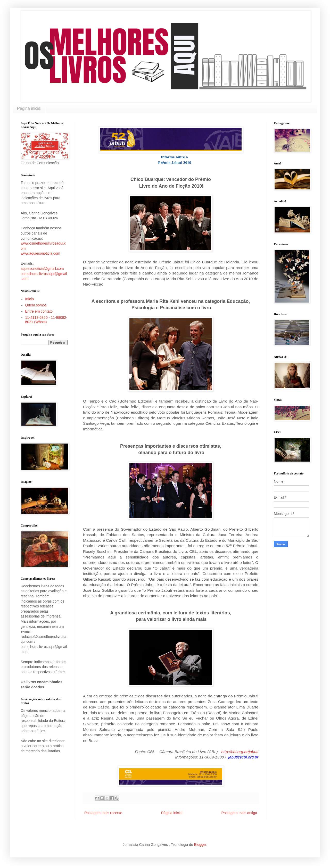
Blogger (200, 845)
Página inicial (29, 108)
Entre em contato (39, 311)
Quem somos (36, 305)
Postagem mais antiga (239, 813)
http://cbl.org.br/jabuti (240, 752)
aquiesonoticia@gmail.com (42, 269)
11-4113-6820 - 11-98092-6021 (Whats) (46, 320)
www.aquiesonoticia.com (40, 253)
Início (30, 299)
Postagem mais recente (103, 813)
